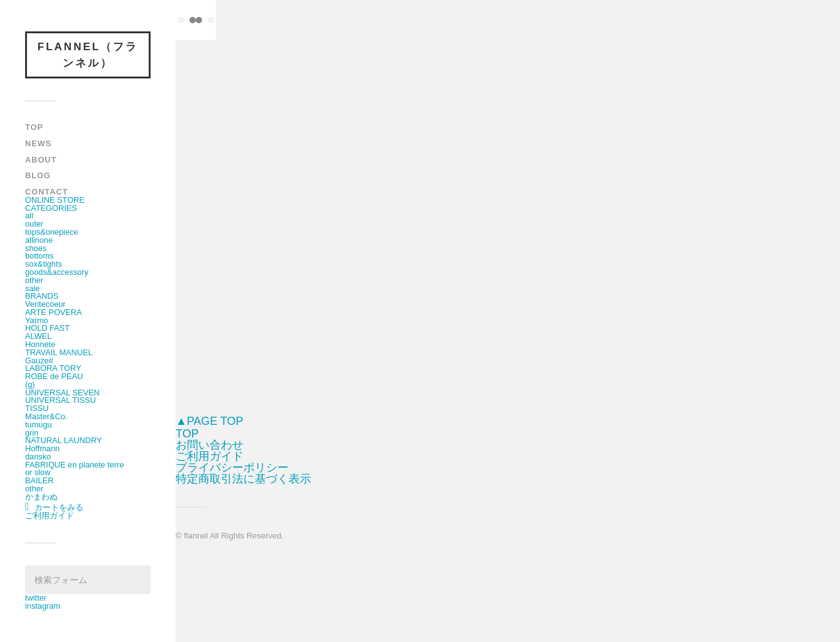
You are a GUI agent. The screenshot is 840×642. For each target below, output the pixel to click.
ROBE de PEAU (54, 376)
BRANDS (42, 296)
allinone (39, 240)
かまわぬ (41, 497)
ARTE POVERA (54, 312)
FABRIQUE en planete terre (75, 465)
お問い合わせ (210, 445)
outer (34, 224)
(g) (30, 384)
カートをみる (54, 507)
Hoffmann (42, 448)
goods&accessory (57, 272)
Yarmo (37, 320)
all (29, 216)
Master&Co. (46, 416)
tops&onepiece (51, 232)
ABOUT (41, 160)
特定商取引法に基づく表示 (243, 479)
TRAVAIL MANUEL (59, 352)
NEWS (38, 143)
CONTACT (46, 192)
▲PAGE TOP (210, 421)
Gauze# (39, 361)
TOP (34, 127)
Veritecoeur (45, 304)
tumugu (39, 425)
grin (32, 433)
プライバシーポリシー (232, 468)
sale (32, 288)
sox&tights (44, 264)
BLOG (38, 175)
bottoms (39, 256)
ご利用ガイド (50, 516)
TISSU (37, 408)
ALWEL (38, 336)
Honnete (40, 344)
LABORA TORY (53, 368)
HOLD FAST (47, 328)
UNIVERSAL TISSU (61, 400)
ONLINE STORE (55, 200)
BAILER (39, 480)
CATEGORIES (51, 208)
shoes (36, 248)
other (34, 280)
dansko (38, 457)
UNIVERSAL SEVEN (62, 393)
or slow (38, 472)
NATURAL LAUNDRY (63, 440)
